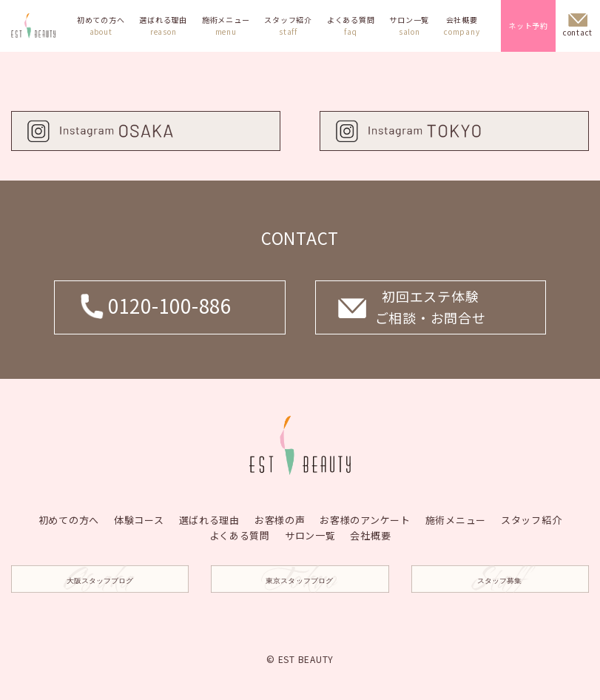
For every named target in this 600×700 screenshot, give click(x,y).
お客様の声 (280, 519)
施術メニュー (226, 26)
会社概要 (462, 26)
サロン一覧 (409, 26)
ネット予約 (528, 26)
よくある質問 (351, 26)
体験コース (138, 519)
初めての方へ (101, 26)
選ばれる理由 (163, 26)
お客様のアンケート (365, 519)
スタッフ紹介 (288, 26)
